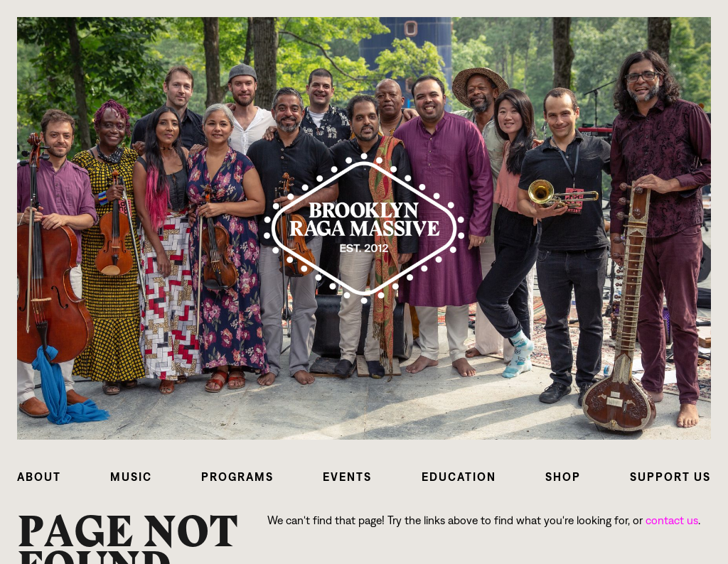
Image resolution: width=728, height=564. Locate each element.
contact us (672, 520)
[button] (39, 477)
